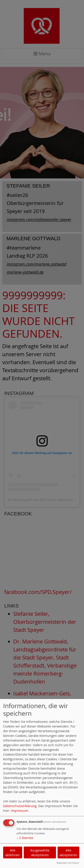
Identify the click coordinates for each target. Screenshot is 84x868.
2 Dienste (25, 838)
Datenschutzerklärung (20, 806)
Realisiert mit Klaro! (68, 863)
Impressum (19, 811)
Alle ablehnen (13, 853)
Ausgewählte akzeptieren (40, 853)
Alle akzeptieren (68, 853)
